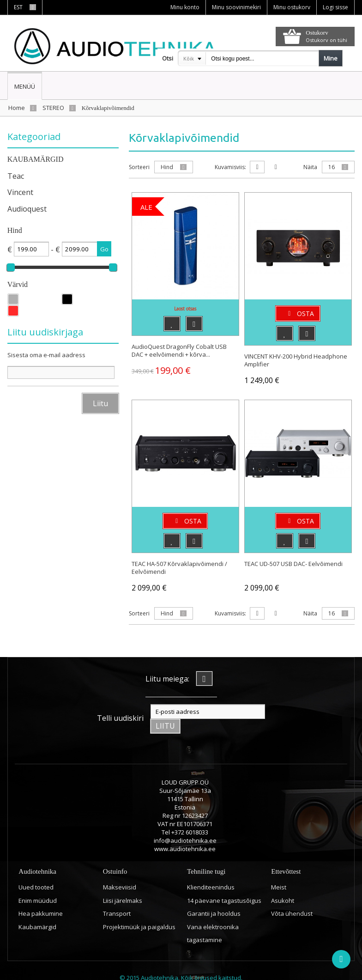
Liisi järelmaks (123, 886)
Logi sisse (335, 7)
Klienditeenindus (211, 873)
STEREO (53, 108)
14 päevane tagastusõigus (224, 886)
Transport (117, 899)
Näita (310, 167)
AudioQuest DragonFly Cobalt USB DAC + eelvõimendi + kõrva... (179, 351)
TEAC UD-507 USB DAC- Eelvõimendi (293, 564)
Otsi (168, 58)
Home (17, 108)
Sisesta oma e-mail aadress (46, 355)
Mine (331, 58)
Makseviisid (120, 873)
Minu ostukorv (292, 7)
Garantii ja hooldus (214, 899)
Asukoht (283, 886)
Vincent (20, 192)
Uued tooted (36, 873)
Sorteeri (139, 167)
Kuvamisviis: (230, 167)
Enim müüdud (38, 886)
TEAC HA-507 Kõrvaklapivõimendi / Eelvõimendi (179, 568)
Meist (279, 873)
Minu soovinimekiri (236, 7)
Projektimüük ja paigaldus (139, 913)
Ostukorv (317, 33)
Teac (16, 176)
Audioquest (27, 209)
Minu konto (185, 7)
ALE (146, 207)
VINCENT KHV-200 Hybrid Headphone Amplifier (296, 360)
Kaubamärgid (37, 913)
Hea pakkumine (41, 899)
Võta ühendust (292, 899)
